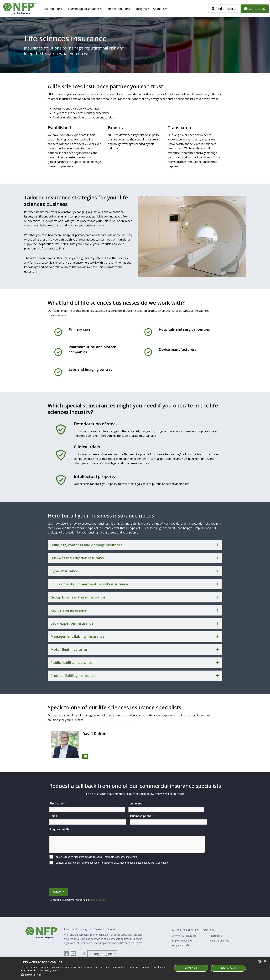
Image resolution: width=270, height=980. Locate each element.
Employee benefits (182, 941)
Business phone (141, 816)
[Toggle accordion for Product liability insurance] (135, 676)
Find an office (224, 9)
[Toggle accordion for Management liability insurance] (135, 636)
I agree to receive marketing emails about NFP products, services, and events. (96, 857)
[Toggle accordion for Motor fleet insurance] (135, 650)
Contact (112, 929)
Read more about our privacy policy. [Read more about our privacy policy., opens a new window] (40, 970)
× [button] (265, 961)
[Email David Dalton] (85, 756)
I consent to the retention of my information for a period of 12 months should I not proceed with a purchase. (111, 863)
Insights (141, 9)
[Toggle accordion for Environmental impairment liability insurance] (135, 584)
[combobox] (260, 961)
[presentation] (76, 878)
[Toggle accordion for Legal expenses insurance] (135, 623)
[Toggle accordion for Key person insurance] (135, 610)
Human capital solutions (84, 9)
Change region (101, 954)
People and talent (181, 945)
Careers (99, 929)
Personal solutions (118, 9)
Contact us (255, 9)
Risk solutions (53, 9)
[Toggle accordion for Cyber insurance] (135, 571)
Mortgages (216, 936)
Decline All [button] (228, 968)
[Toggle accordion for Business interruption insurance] (135, 558)
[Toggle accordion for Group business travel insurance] (135, 597)
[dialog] (135, 968)
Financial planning (219, 941)
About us (159, 9)
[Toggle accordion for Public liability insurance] (135, 663)
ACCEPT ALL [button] (191, 968)
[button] (95, 975)
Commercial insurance (184, 936)
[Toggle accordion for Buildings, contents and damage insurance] (135, 545)
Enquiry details (59, 829)
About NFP (71, 929)
